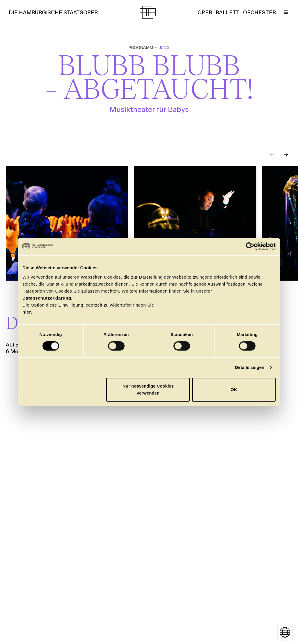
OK (234, 389)
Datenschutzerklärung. (47, 298)
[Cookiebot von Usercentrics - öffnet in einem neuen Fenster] (250, 247)
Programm (141, 47)
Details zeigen (250, 367)
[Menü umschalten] (286, 12)
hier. (27, 312)
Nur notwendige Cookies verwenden (148, 389)
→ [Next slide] (286, 154)
